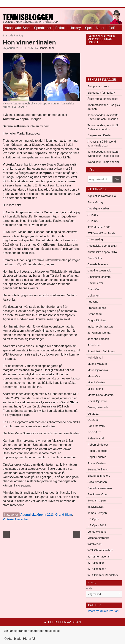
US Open (93, 519)
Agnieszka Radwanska (102, 196)
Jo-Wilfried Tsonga (99, 333)
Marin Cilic (94, 376)
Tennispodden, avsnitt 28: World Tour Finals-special (103, 154)
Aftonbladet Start (17, 28)
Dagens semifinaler (99, 135)
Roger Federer (97, 457)
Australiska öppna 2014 (102, 252)
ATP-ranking (95, 239)
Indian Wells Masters (101, 326)
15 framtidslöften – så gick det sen (104, 107)
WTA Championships (101, 550)
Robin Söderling (98, 451)
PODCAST (94, 432)
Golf (112, 28)
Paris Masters (96, 426)
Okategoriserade (98, 407)
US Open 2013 (97, 525)
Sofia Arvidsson (97, 482)
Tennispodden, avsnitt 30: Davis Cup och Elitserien (103, 117)
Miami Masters (97, 382)
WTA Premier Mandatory (103, 575)
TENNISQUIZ (96, 507)
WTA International (99, 556)
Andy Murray (95, 202)
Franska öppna (97, 308)
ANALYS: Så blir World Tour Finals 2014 (102, 143)
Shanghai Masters (99, 476)
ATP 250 (93, 215)
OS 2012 (93, 414)
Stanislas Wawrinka (100, 488)
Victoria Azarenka (15, 519)
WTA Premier (96, 563)
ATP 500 (93, 221)
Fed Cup (93, 302)
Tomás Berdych (97, 513)
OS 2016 (93, 420)
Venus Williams (97, 532)
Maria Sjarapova (98, 370)
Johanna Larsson (98, 339)
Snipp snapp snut (98, 86)
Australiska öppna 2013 (37, 515)
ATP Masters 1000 (99, 227)
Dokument (94, 295)
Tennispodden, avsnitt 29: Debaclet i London (103, 127)
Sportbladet (43, 28)
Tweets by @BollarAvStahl (103, 611)
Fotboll (60, 28)
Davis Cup (94, 289)
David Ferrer (95, 283)
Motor (100, 28)
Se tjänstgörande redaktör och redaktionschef (34, 631)
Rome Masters (97, 463)
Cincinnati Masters (99, 277)
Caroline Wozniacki (99, 270)
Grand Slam (64, 515)
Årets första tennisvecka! (103, 99)
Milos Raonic (96, 389)
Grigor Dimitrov (97, 320)
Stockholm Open (98, 494)
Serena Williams (98, 469)
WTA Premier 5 (97, 569)
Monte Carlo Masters (101, 395)
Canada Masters (98, 264)
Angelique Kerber (98, 208)
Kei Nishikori (95, 357)
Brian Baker (95, 258)
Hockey (75, 28)
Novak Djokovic (97, 401)
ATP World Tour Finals (101, 233)
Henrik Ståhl (46, 48)
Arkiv (89, 589)
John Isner (94, 345)
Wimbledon (95, 544)
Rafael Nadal (96, 438)
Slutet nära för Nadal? (101, 93)
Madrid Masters (97, 364)
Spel (88, 28)
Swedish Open (97, 500)
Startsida (8, 35)
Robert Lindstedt (98, 445)
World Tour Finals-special (103, 162)
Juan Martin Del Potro (101, 351)
